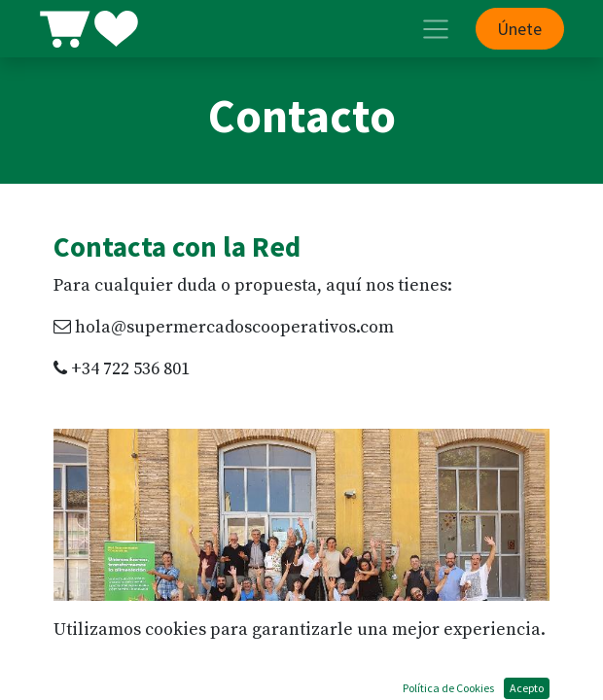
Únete (519, 29)
